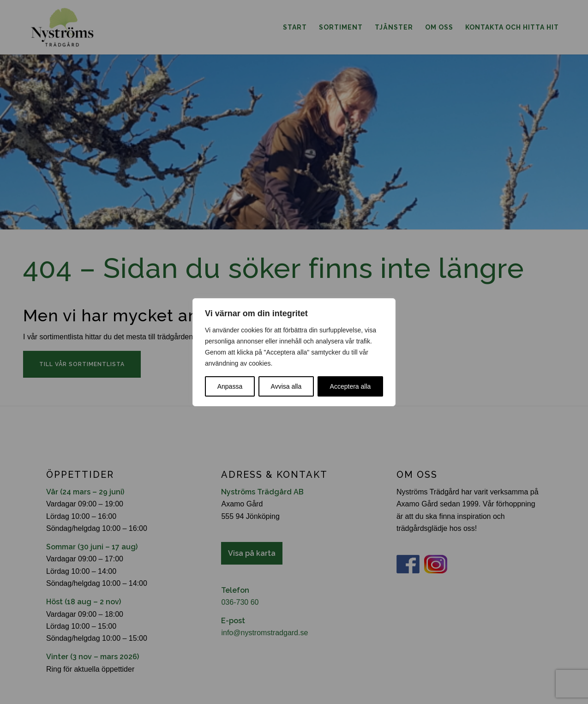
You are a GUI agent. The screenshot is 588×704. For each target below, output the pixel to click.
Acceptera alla (351, 386)
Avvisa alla (286, 386)
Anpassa (230, 386)
